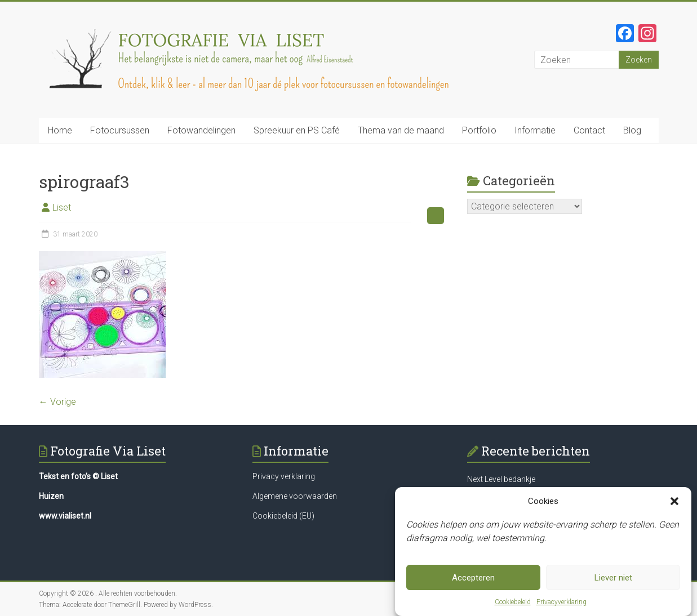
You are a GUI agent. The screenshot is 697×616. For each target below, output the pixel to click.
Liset (62, 207)
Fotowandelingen (201, 130)
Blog (632, 130)
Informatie (535, 130)
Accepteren (473, 578)
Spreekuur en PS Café (297, 130)
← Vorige (57, 402)
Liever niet (613, 578)
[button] (674, 501)
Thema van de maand (401, 130)
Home (60, 130)
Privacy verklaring (284, 476)
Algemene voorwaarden (295, 496)
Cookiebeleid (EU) (283, 516)
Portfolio (479, 130)
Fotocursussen (120, 130)
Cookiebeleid (513, 602)
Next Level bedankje (501, 479)
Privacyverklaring (561, 602)
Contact (589, 130)
